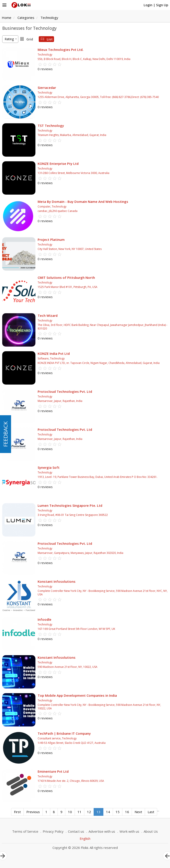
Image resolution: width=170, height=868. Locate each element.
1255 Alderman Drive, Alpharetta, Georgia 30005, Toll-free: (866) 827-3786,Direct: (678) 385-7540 (98, 97)
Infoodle (44, 619)
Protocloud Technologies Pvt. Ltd (65, 391)
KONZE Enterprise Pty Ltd (58, 164)
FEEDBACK (5, 434)
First (17, 812)
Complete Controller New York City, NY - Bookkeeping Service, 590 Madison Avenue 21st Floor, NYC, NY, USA (103, 593)
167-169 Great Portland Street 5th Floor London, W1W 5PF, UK (76, 629)
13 (99, 812)
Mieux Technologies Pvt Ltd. (61, 50)
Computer (44, 207)
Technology (49, 18)
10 (70, 812)
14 (108, 812)
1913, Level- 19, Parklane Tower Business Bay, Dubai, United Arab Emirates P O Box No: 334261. (98, 477)
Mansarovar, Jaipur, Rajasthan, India (60, 401)
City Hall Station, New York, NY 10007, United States (70, 249)
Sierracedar (47, 88)
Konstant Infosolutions (57, 581)
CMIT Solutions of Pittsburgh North (66, 277)
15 (118, 812)
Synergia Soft (49, 467)
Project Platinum (51, 239)
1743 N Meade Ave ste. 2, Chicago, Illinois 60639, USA (71, 781)
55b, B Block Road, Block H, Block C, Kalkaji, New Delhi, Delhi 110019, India (84, 59)
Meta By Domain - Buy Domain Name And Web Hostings (83, 202)
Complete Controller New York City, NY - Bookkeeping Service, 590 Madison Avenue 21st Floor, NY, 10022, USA (99, 707)
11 (79, 812)
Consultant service (49, 738)
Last (151, 812)
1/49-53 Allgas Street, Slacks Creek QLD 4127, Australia (72, 743)
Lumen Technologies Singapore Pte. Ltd (70, 505)
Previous (33, 812)
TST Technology (51, 126)
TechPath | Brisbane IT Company (64, 733)
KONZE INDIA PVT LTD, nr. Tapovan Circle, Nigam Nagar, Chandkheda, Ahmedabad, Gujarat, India (99, 363)
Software (43, 358)
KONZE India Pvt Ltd (54, 353)
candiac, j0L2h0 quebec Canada (58, 211)
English (85, 838)
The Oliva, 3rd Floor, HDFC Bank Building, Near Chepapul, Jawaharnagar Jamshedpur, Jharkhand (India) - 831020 (102, 327)
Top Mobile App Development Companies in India (77, 695)
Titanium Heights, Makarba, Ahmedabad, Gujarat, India (72, 135)
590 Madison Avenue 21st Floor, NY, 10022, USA (68, 667)
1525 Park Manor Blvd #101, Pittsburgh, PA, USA (68, 287)
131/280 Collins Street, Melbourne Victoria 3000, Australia (73, 173)
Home (7, 18)
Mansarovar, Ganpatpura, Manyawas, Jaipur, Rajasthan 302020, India (80, 553)
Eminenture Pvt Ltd (53, 771)
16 (127, 812)
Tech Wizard (48, 315)
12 (89, 812)
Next (138, 812)
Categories (26, 18)
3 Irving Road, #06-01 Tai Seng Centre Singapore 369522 (73, 515)
